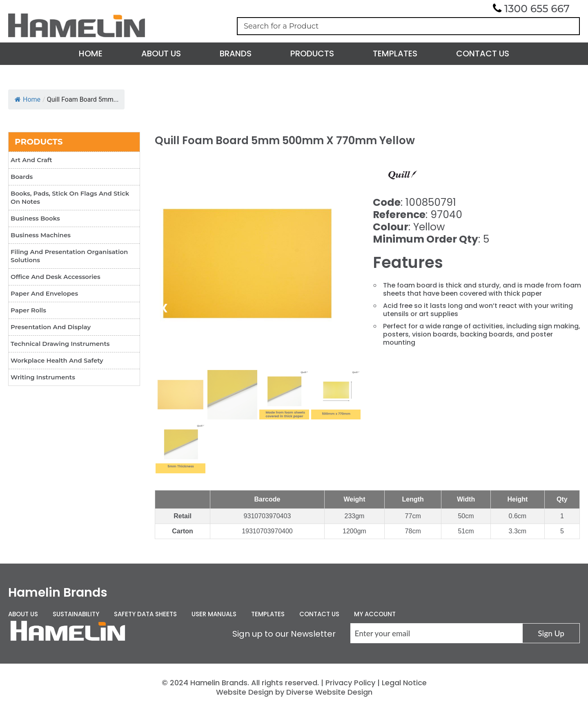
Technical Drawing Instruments (60, 344)
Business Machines (41, 235)
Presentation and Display (51, 327)
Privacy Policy (350, 683)
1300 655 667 (537, 9)
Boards (22, 177)
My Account (375, 614)
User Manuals (214, 614)
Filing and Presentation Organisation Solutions (69, 256)
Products (312, 53)
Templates (395, 53)
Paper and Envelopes (44, 293)
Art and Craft (31, 160)
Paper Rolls (28, 310)
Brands (236, 53)
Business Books (35, 218)
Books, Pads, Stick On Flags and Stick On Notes (70, 197)
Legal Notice (404, 683)
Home (91, 53)
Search (570, 26)
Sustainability (76, 614)
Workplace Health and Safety (57, 360)
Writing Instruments (43, 377)
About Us (161, 53)
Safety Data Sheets (145, 614)
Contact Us (483, 53)
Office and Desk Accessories (56, 277)
